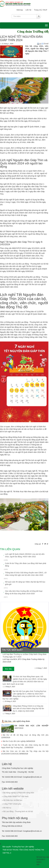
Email (45, 44)
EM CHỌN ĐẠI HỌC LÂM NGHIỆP (31, 726)
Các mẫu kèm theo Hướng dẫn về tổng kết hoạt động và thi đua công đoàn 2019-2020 (24, 592)
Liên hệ (28, 10)
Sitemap (20, 10)
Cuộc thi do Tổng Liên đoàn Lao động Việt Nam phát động (26, 565)
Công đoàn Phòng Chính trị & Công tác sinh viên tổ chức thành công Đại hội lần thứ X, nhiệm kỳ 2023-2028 (28, 708)
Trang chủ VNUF (41, 10)
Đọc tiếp (8, 669)
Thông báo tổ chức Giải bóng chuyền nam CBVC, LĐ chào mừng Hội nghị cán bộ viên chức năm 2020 (26, 574)
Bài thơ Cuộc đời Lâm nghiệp (14, 741)
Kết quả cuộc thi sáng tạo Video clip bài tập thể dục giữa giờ (25, 583)
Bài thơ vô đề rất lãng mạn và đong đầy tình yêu (26, 735)
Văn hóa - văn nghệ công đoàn (17, 721)
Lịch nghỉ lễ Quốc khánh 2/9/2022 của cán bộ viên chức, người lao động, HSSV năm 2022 (25, 555)
